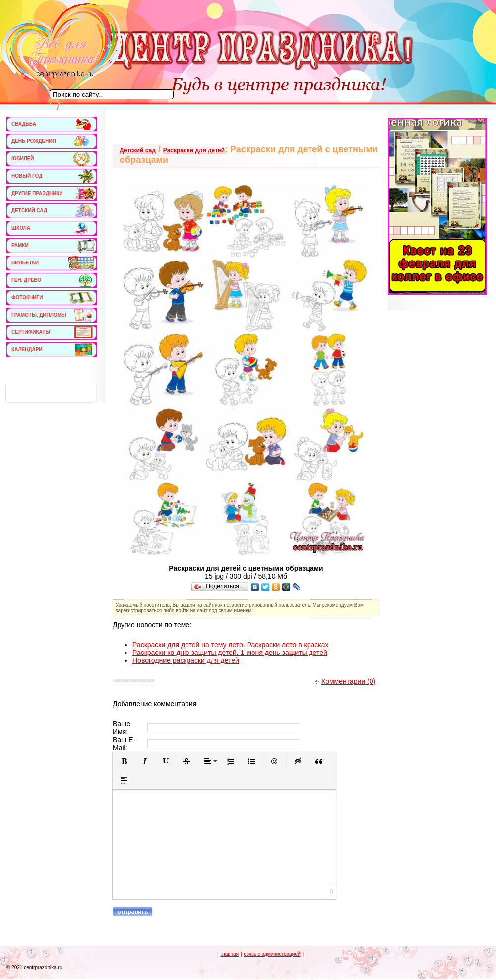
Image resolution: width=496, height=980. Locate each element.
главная (229, 954)
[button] (124, 761)
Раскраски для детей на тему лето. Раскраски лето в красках (231, 645)
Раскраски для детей (194, 150)
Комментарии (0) (345, 681)
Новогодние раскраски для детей (186, 660)
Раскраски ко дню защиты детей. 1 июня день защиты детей (230, 653)
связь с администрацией (272, 954)
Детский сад (138, 150)
